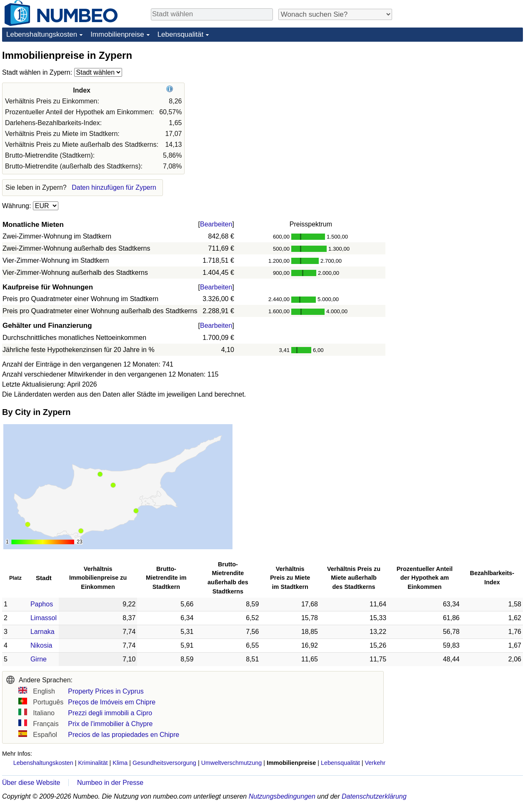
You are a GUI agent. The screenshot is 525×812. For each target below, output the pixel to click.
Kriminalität (93, 763)
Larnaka (42, 632)
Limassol (44, 618)
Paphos (42, 604)
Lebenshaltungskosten (42, 34)
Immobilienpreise (117, 34)
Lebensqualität (181, 34)
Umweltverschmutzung (232, 763)
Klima (120, 763)
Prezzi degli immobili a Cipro (110, 713)
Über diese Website (31, 783)
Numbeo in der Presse (110, 783)
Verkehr (375, 763)
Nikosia (41, 645)
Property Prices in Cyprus (106, 691)
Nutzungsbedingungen (282, 796)
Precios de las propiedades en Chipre (124, 735)
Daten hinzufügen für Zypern (114, 187)
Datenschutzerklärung (374, 796)
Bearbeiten (216, 224)
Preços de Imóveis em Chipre (112, 702)
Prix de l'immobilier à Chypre (110, 724)
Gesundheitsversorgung (164, 763)
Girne (39, 659)
